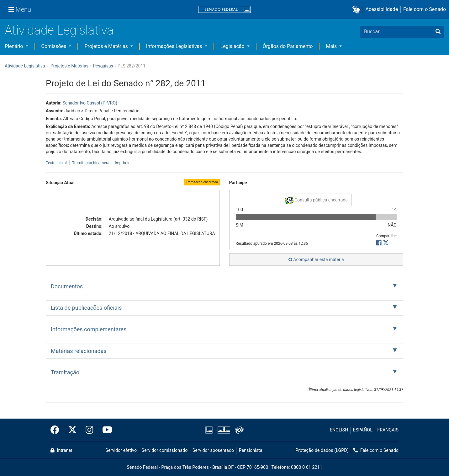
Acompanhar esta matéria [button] (316, 259)
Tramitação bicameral (91, 163)
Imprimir (122, 163)
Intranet (61, 450)
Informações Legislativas (175, 46)
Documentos (67, 286)
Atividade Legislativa (59, 30)
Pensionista (251, 450)
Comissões (55, 46)
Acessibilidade (382, 9)
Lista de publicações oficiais (86, 308)
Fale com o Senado (425, 9)
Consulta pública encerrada (316, 200)
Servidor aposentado (213, 450)
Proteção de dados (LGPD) (322, 450)
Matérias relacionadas (79, 351)
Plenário (14, 46)
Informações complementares (89, 329)
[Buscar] (438, 32)
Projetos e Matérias (107, 46)
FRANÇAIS (388, 430)
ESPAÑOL (363, 430)
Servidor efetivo (121, 450)
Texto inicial (57, 163)
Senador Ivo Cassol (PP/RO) (90, 103)
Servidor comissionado (165, 450)
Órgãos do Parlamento (288, 46)
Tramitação (65, 372)
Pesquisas (103, 66)
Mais (332, 46)
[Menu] (20, 9)
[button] (358, 10)
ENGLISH (339, 430)
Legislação (233, 46)
